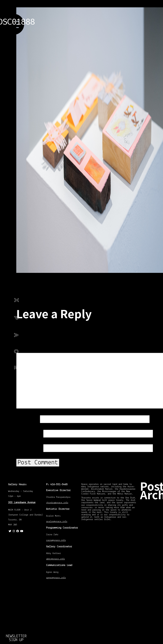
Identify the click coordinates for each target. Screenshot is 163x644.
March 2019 (151, 527)
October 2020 (152, 511)
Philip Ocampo (9, 337)
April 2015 (150, 558)
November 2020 (153, 505)
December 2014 (153, 573)
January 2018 (152, 535)
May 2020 (150, 517)
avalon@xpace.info (57, 522)
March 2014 (151, 601)
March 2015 (151, 561)
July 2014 (150, 595)
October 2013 (152, 623)
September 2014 (153, 586)
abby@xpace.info (55, 559)
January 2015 (152, 570)
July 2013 (150, 631)
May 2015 (150, 555)
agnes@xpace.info (56, 578)
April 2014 (150, 598)
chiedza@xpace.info (57, 503)
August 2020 (151, 514)
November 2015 (153, 550)
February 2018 (152, 530)
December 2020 (153, 500)
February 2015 (152, 565)
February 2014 (152, 604)
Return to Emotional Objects (16, 643)
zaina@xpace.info (56, 541)
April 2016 (150, 541)
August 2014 (151, 591)
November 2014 (153, 578)
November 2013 (153, 618)
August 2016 (151, 538)
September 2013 (153, 626)
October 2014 (152, 583)
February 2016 (152, 545)
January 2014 (152, 609)
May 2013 (150, 637)
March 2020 (151, 523)
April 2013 (150, 641)
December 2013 (153, 612)
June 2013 (150, 634)
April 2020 (150, 520)
